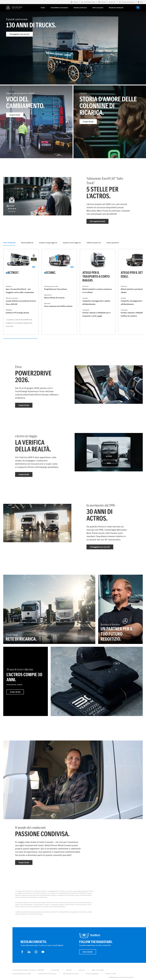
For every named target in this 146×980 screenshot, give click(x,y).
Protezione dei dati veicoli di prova (47, 974)
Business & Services (80, 8)
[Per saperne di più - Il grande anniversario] (73, 53)
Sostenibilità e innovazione (59, 8)
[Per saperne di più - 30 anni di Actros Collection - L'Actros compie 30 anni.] (26, 681)
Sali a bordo (88, 952)
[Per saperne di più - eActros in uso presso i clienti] (36, 122)
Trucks (43, 8)
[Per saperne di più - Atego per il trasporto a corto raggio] (98, 292)
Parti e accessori (98, 8)
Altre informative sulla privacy (71, 974)
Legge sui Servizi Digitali (98, 970)
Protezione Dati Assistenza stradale (22, 974)
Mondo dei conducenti (116, 8)
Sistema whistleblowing (92, 974)
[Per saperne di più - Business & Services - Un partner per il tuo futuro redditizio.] (120, 609)
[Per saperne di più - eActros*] (21, 292)
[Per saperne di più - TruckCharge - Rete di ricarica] (49, 609)
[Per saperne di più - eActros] (110, 122)
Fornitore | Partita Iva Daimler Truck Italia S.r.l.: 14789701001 (28, 970)
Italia (140, 2)
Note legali (69, 970)
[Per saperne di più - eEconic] (59, 292)
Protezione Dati (55, 970)
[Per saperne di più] (97, 681)
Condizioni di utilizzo (111, 974)
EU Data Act (82, 970)
